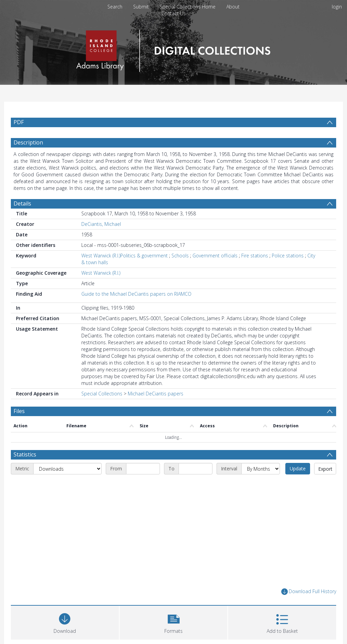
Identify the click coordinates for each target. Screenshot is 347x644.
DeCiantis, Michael (101, 224)
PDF (19, 122)
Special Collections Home (188, 7)
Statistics (25, 454)
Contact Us (173, 13)
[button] (174, 622)
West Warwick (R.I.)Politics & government (125, 256)
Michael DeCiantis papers (156, 394)
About (233, 7)
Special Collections (102, 394)
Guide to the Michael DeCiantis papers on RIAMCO (136, 294)
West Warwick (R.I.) (101, 273)
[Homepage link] (173, 49)
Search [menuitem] (115, 7)
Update (298, 469)
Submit (141, 7)
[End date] (196, 469)
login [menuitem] (337, 7)
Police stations (288, 256)
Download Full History (309, 592)
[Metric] (67, 469)
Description (28, 142)
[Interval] (261, 469)
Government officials (215, 256)
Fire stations (255, 256)
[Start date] (143, 469)
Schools (180, 256)
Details (22, 203)
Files (19, 411)
